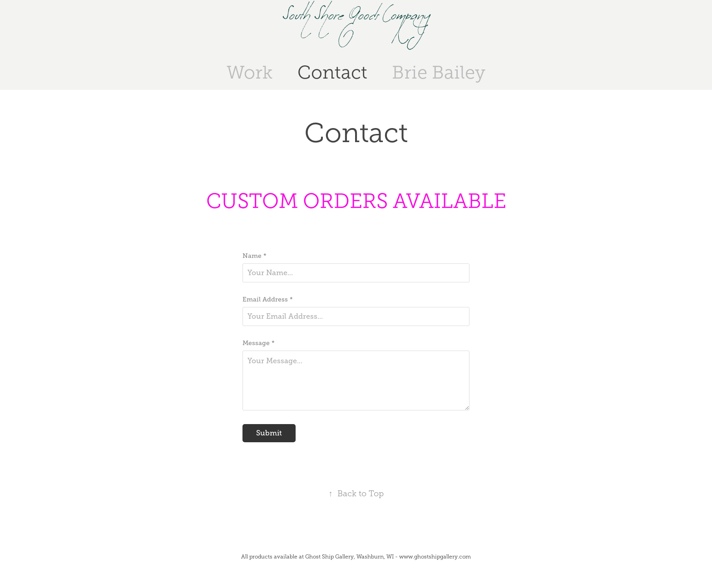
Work (250, 72)
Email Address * (268, 299)
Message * (259, 343)
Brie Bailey (439, 72)
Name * (255, 256)
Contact (332, 72)
